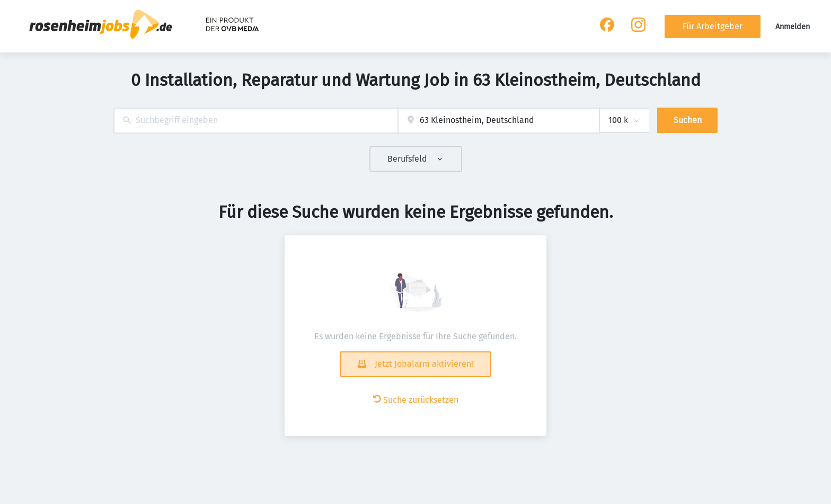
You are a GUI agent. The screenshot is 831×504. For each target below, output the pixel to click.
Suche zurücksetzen (416, 400)
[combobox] (256, 121)
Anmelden (793, 27)
